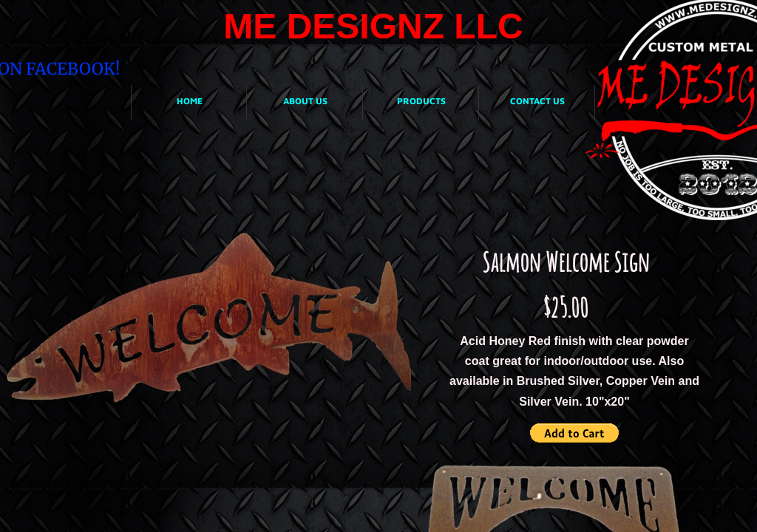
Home (190, 101)
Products (421, 101)
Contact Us (537, 101)
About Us (305, 101)
